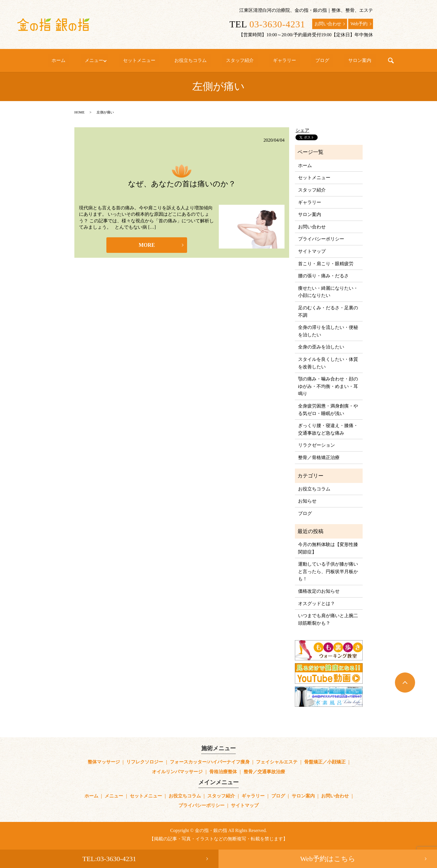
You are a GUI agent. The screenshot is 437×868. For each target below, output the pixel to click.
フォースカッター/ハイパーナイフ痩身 (210, 762)
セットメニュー (153, 60)
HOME (79, 112)
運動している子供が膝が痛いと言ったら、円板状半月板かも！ (328, 571)
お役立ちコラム (197, 60)
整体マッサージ (104, 762)
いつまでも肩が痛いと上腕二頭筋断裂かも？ (328, 619)
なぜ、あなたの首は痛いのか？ (182, 184)
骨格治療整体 (223, 772)
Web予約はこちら (328, 859)
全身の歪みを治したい (321, 347)
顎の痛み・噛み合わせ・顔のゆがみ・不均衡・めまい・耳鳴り (328, 386)
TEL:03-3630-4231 (109, 859)
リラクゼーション (317, 445)
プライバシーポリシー (321, 239)
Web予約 (359, 24)
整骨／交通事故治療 (264, 772)
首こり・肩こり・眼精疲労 (326, 264)
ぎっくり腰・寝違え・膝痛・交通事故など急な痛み (328, 429)
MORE (147, 245)
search (360, 60)
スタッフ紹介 (238, 60)
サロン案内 (333, 60)
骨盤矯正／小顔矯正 (325, 762)
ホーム (85, 60)
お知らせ (307, 501)
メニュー (112, 60)
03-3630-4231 (277, 24)
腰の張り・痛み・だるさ (323, 276)
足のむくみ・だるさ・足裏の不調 (328, 311)
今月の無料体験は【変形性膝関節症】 (328, 548)
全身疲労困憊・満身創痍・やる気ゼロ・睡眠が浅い (328, 410)
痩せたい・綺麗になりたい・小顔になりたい (328, 292)
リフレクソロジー (145, 762)
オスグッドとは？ (317, 603)
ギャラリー (274, 60)
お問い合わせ (328, 24)
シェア (302, 130)
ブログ (304, 60)
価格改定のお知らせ (319, 591)
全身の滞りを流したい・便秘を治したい (328, 331)
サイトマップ (312, 251)
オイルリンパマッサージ (177, 772)
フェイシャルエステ (277, 762)
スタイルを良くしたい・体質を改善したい (328, 363)
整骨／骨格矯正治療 (319, 457)
